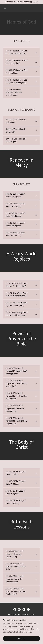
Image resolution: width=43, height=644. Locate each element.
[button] (5, 8)
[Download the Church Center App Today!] (21, 2)
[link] (21, 52)
